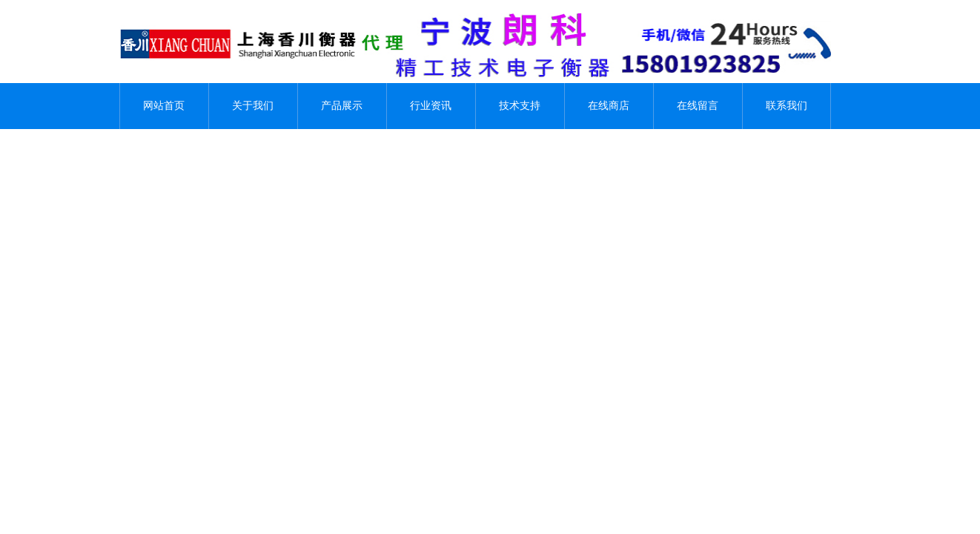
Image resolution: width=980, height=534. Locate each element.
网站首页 (164, 106)
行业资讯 (431, 106)
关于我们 (253, 106)
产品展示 (342, 106)
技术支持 (520, 106)
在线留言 (698, 106)
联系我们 (787, 106)
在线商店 (609, 106)
